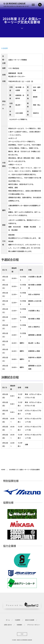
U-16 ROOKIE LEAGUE (14, 4)
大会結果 (4, 48)
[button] (40, 5)
